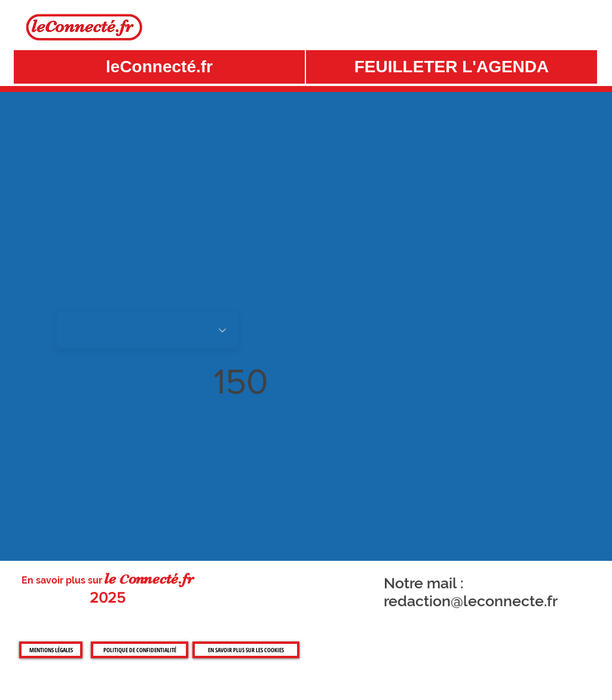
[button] (452, 67)
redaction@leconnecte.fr (471, 601)
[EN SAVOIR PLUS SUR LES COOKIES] (246, 650)
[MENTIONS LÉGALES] (51, 650)
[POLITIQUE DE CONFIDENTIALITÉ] (140, 650)
